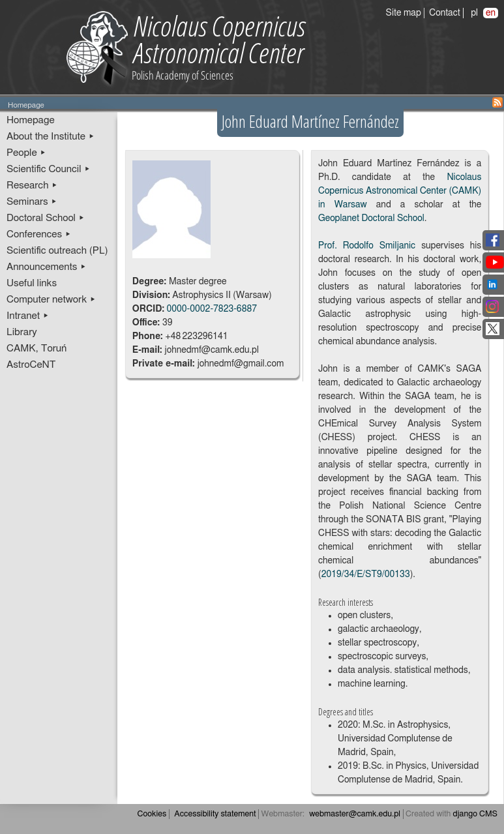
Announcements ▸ (47, 267)
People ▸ (26, 153)
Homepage (31, 120)
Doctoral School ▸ (46, 218)
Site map (404, 13)
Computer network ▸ (51, 300)
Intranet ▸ (28, 316)
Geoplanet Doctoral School (371, 218)
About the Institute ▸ (51, 137)
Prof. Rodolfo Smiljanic (367, 246)
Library (22, 332)
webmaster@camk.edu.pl (355, 814)
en (491, 13)
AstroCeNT (31, 365)
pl (474, 13)
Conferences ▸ (39, 234)
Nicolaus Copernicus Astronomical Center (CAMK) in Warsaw (400, 191)
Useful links (32, 283)
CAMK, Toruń (37, 349)
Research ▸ (32, 186)
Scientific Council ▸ (49, 169)
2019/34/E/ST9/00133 (366, 574)
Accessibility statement (215, 814)
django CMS (476, 814)
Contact (444, 13)
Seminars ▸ (32, 202)
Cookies (152, 814)
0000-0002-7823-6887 (212, 309)
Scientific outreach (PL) (57, 251)
